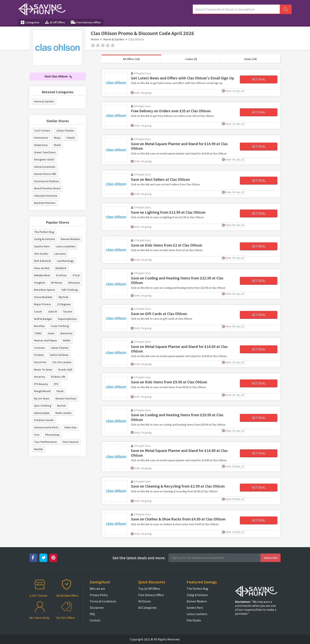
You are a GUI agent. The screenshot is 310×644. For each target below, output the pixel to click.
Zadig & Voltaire (44, 239)
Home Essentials (45, 167)
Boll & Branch (43, 261)
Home (95, 39)
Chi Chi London (62, 362)
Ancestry (40, 377)
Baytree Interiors (45, 203)
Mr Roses (57, 282)
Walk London (63, 413)
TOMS (38, 333)
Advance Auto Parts (46, 427)
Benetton (67, 333)
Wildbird (61, 268)
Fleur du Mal (42, 268)
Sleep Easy (41, 145)
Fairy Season (71, 442)
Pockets (39, 355)
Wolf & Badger (43, 319)
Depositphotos (67, 319)
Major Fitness (43, 304)
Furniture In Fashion (46, 181)
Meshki (38, 449)
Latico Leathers (66, 246)
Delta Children (59, 355)
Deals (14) (251, 59)
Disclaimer (97, 608)
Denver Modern (70, 239)
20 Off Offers (55, 22)
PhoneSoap (52, 435)
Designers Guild (44, 159)
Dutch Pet (40, 362)
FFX (56, 384)
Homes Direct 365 (45, 174)
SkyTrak (63, 297)
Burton (61, 405)
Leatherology (65, 261)
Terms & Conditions (103, 601)
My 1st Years (42, 398)
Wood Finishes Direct (47, 188)
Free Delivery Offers (86, 22)
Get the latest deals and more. (139, 558)
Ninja (57, 138)
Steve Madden (43, 297)
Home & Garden (114, 39)
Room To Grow (43, 369)
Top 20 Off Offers (149, 589)
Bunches (39, 326)
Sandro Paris (42, 246)
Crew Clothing (60, 326)
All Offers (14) (131, 59)
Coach (38, 311)
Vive (37, 435)
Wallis (67, 340)
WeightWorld (42, 391)
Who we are (97, 589)
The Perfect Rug (44, 232)
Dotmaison (41, 138)
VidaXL (71, 138)
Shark (57, 145)
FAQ (92, 614)
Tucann (68, 311)
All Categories (147, 608)
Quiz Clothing (43, 405)
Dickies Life (58, 377)
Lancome (60, 254)
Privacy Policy (99, 595)
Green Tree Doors (45, 152)
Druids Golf (65, 369)
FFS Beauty (41, 384)
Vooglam (40, 282)
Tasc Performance (45, 442)
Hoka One (70, 427)
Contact (95, 620)
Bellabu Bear (42, 275)
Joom (51, 333)
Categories (30, 22)
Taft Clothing (69, 290)
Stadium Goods (44, 420)
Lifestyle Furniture (46, 196)
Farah (60, 391)
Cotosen (39, 348)
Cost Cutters (42, 130)
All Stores (145, 601)
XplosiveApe (42, 413)
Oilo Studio (41, 254)
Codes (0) (191, 59)
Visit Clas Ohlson (58, 76)
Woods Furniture (66, 398)
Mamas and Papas (45, 340)
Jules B (52, 311)
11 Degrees (64, 304)
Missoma (74, 282)
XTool (76, 275)
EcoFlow (61, 275)
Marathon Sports (45, 290)
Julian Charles (65, 130)
